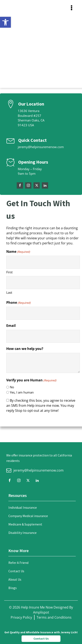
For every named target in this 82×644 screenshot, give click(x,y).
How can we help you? (25, 349)
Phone (18, 303)
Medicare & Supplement (25, 524)
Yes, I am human (22, 392)
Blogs (13, 588)
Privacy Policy (21, 617)
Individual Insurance (23, 507)
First (9, 272)
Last (9, 292)
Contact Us (16, 571)
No (12, 387)
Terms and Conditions (54, 617)
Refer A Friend (18, 563)
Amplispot (41, 612)
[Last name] (43, 283)
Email (11, 326)
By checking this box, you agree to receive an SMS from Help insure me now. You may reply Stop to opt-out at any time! (41, 405)
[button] (5, 22)
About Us (15, 579)
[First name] (43, 262)
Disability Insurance (22, 533)
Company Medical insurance (28, 516)
